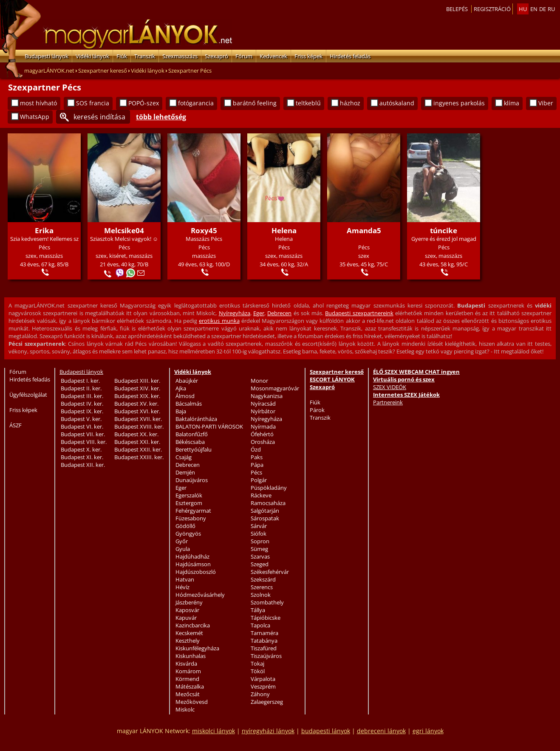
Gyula (183, 549)
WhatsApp (35, 117)
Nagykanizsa (267, 396)
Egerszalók (189, 495)
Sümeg (259, 549)
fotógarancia (196, 103)
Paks (257, 457)
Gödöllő (185, 526)
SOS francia (93, 103)
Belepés (457, 9)
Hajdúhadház (192, 556)
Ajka (181, 388)
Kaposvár (187, 610)
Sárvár (259, 526)
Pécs (256, 472)
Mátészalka (190, 686)
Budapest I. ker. (80, 381)
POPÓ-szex (144, 103)
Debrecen (279, 313)
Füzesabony (191, 518)
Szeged (260, 564)
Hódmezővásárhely (200, 595)
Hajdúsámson (193, 564)
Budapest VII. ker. (83, 434)
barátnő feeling (255, 103)
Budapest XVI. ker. (137, 411)
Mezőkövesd (192, 702)
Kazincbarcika (193, 625)
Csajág (184, 457)
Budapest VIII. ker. (84, 442)
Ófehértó (262, 434)
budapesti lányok (326, 731)
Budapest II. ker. (81, 388)
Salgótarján (265, 511)
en (534, 9)
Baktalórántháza (196, 419)
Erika (44, 230)
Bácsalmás (189, 404)
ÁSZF (16, 425)
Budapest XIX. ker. (137, 396)
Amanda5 (364, 230)
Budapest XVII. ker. (138, 419)
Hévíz (182, 587)
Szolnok (261, 595)
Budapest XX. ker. (136, 434)
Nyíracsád (263, 404)
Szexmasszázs (180, 56)
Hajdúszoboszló (196, 572)
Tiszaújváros (266, 656)
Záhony (260, 694)
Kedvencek (273, 56)
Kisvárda (186, 663)
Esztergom (189, 503)
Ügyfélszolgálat (28, 395)
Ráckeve (261, 495)
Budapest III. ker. (82, 396)
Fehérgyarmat (193, 511)
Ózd (256, 449)
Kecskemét (189, 633)
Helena (284, 230)
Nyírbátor (263, 411)
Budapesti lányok (47, 56)
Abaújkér (187, 381)
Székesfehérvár (270, 572)
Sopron (260, 541)
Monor (259, 381)
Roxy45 (204, 230)
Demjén (185, 472)
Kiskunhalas (191, 656)
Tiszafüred (264, 648)
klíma (512, 103)
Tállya (258, 610)
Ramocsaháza (268, 503)
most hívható (38, 103)
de (543, 9)
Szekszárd (263, 579)
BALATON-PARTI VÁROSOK (209, 426)
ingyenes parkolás (459, 103)
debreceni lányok (381, 731)
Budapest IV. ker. (82, 404)
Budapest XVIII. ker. (139, 426)
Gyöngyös (188, 534)
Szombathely (267, 602)
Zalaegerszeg (267, 702)
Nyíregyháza (235, 313)
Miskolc (185, 709)
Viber (546, 103)
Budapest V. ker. (81, 419)
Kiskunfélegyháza (197, 648)
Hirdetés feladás (350, 56)
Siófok (259, 534)
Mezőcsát (188, 694)
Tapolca (260, 625)
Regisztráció (492, 9)
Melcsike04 (124, 230)
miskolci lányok (214, 731)
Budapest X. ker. (81, 449)
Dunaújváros (192, 480)
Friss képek (308, 56)
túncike (444, 230)
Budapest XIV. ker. (137, 388)
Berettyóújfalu (194, 449)
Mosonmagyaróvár (275, 388)
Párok (317, 410)
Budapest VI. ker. (82, 426)
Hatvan (185, 579)
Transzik (145, 56)
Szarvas (260, 556)
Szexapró (216, 56)
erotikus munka (219, 321)
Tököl (258, 671)
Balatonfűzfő (192, 434)
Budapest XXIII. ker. (139, 457)
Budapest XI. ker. (82, 457)
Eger (259, 313)
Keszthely (188, 641)
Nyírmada (263, 426)
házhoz (350, 103)
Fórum (244, 56)
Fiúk (122, 56)
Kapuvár (186, 618)
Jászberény (189, 602)
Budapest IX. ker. (82, 411)
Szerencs (262, 587)
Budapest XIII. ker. (137, 381)
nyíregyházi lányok (268, 731)
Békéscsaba (190, 442)
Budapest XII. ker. (83, 465)
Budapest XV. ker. (136, 404)
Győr (182, 541)
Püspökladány (269, 488)
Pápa (257, 465)
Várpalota (263, 679)
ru (551, 9)
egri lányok (428, 731)
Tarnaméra (264, 633)
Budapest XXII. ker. (138, 449)
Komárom (188, 671)
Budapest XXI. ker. (137, 442)
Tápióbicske (266, 618)
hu (523, 9)
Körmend (187, 679)
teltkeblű (308, 103)
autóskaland (397, 103)
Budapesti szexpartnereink (359, 313)
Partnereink (388, 402)
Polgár (259, 480)
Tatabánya (264, 641)
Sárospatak (265, 518)
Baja (181, 411)
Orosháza (263, 442)
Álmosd (185, 396)
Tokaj (257, 663)
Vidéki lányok (92, 56)
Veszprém (263, 686)
